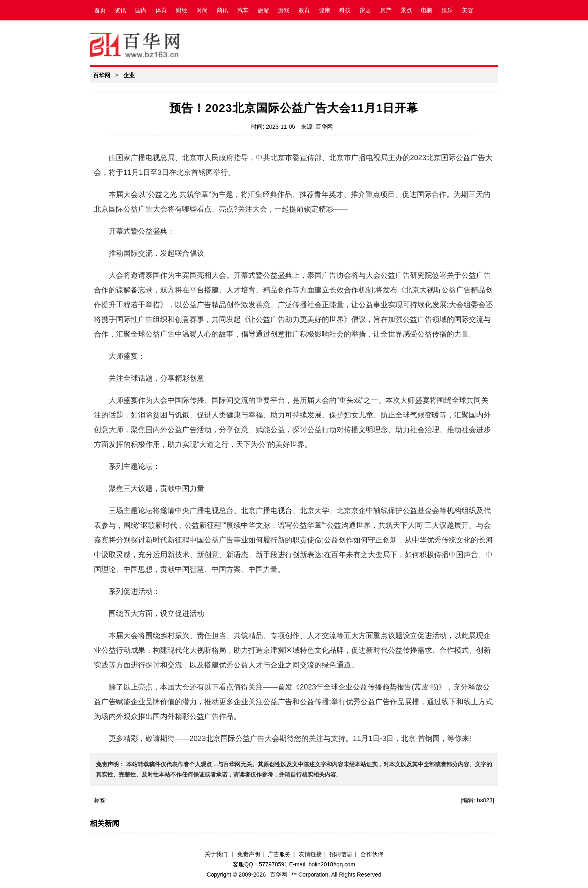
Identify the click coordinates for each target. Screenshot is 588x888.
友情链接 (310, 854)
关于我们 (216, 854)
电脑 (427, 10)
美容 (468, 10)
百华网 (102, 75)
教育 (304, 10)
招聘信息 (341, 854)
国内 (141, 10)
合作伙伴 (372, 854)
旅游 (263, 10)
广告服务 (279, 854)
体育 (161, 10)
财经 (182, 10)
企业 (129, 75)
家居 (365, 10)
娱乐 (447, 10)
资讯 (120, 10)
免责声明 (249, 854)
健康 (325, 10)
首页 (100, 10)
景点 (406, 10)
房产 (386, 10)
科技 (345, 10)
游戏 (284, 10)
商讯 (223, 10)
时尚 (202, 10)
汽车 (243, 10)
